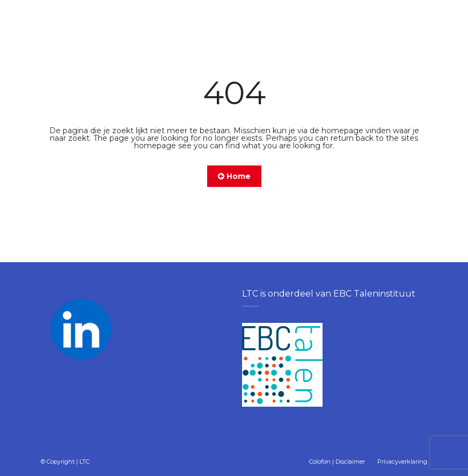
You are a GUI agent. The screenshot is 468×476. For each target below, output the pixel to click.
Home (234, 176)
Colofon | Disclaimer (337, 461)
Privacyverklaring (402, 461)
